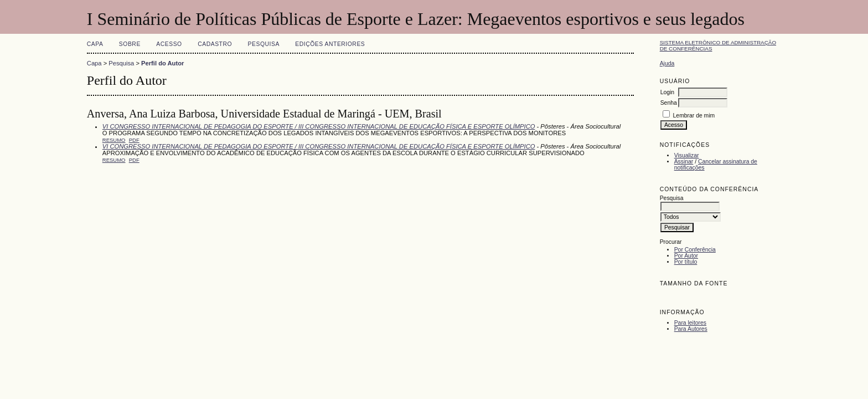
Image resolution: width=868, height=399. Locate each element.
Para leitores (690, 323)
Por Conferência (695, 250)
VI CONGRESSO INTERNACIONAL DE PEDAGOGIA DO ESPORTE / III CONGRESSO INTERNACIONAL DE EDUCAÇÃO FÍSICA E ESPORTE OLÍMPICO (319, 126)
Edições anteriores (330, 44)
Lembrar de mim (694, 116)
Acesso (169, 44)
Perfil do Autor (162, 63)
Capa (95, 44)
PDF (134, 140)
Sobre (130, 44)
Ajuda (667, 63)
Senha (669, 103)
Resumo (114, 140)
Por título (686, 262)
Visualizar (687, 155)
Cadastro (215, 44)
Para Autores (691, 329)
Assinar (684, 162)
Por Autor (686, 256)
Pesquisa (264, 44)
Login (667, 92)
